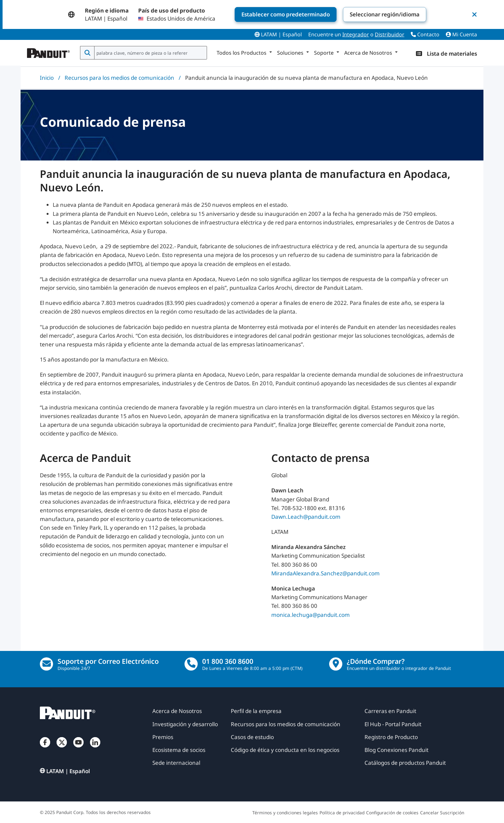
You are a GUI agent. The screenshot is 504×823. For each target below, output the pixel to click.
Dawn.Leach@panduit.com (306, 516)
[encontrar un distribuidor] (336, 664)
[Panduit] (49, 51)
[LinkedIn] (95, 749)
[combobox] (150, 53)
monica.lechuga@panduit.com (310, 614)
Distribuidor (390, 34)
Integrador (356, 34)
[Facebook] (45, 749)
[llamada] (191, 664)
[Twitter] (62, 749)
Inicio (47, 78)
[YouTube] (78, 749)
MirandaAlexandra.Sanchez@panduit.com (325, 573)
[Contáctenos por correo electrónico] (46, 664)
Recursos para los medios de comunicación (119, 78)
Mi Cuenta (461, 34)
